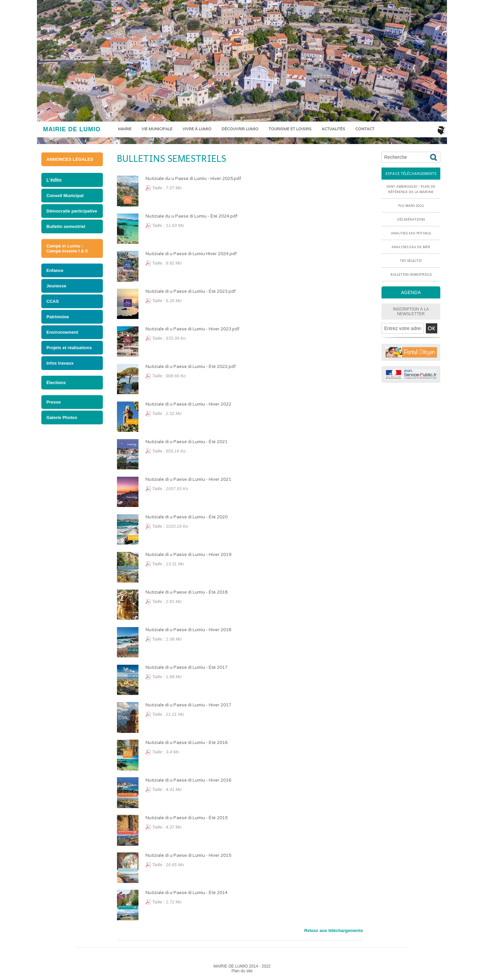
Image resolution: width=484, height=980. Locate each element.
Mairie (125, 129)
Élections (56, 383)
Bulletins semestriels (172, 158)
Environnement (62, 332)
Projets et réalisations (69, 348)
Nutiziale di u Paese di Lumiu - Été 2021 (187, 442)
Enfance (55, 270)
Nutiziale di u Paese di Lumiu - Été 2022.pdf (191, 366)
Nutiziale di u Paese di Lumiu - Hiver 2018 (188, 630)
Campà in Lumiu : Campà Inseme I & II (67, 248)
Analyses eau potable (411, 233)
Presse (54, 402)
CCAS (53, 301)
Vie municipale (157, 129)
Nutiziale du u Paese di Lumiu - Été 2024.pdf (192, 216)
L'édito (54, 180)
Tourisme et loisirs (290, 129)
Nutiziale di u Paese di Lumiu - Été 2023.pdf (191, 291)
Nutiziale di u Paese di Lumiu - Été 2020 (187, 517)
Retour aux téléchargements (334, 930)
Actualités (333, 129)
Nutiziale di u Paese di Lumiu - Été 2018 (187, 592)
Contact (365, 129)
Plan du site (242, 971)
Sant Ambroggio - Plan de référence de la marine (411, 189)
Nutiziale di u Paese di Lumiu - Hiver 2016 (188, 780)
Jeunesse (56, 286)
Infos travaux (60, 363)
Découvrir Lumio (240, 129)
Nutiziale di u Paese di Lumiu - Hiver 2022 (188, 404)
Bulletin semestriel (66, 226)
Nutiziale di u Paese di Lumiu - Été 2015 (187, 818)
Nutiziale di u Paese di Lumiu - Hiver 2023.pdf (193, 329)
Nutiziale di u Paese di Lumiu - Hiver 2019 (188, 554)
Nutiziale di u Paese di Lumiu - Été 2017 (187, 667)
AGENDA (411, 292)
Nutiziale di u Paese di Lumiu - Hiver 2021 (188, 479)
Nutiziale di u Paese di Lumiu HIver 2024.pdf (191, 254)
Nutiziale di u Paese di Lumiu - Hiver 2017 (188, 705)
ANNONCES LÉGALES (70, 159)
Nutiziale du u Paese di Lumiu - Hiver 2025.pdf (193, 178)
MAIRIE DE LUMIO (72, 129)
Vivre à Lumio (197, 129)
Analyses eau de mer (411, 247)
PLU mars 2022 (411, 205)
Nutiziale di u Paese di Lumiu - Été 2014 (187, 893)
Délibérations (411, 219)
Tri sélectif (411, 261)
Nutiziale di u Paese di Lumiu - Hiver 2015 (188, 855)
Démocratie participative (72, 211)
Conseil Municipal (65, 196)
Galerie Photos (62, 417)
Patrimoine (58, 317)
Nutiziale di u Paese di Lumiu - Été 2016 (187, 742)
